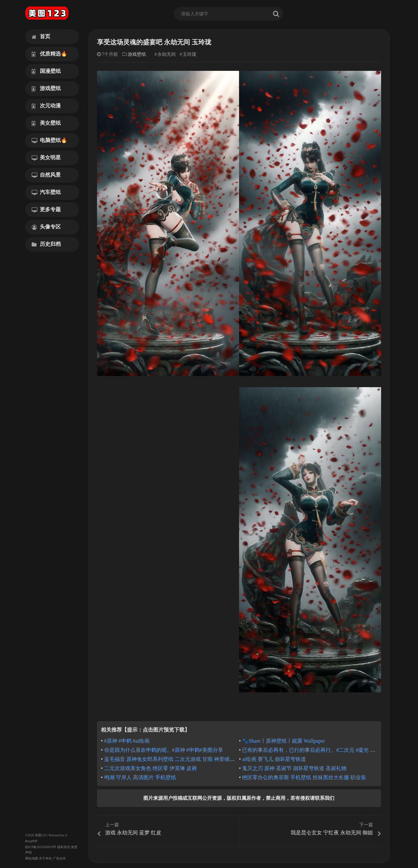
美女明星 (46, 158)
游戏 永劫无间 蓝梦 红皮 (167, 829)
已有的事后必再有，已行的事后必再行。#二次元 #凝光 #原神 (313, 750)
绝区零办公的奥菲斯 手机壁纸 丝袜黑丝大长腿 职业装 (304, 777)
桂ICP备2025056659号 (41, 847)
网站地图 (32, 858)
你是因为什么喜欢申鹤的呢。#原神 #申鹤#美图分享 (164, 750)
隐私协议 (64, 847)
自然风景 (46, 175)
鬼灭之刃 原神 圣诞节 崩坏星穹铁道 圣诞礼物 (294, 768)
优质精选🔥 (49, 54)
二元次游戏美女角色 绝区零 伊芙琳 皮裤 (151, 768)
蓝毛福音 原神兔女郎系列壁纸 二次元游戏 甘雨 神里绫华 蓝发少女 (181, 759)
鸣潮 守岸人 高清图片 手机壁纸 (140, 777)
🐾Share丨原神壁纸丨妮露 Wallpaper (283, 741)
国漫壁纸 (46, 71)
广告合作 (59, 858)
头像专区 (46, 227)
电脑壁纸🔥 (49, 140)
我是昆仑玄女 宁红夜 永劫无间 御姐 (311, 829)
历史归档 (46, 244)
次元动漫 (46, 106)
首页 (41, 37)
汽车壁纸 (46, 192)
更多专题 (46, 210)
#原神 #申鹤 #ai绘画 (127, 741)
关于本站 (45, 858)
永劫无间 (167, 54)
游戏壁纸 (46, 88)
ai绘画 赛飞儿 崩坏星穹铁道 (274, 759)
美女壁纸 (46, 123)
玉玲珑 (189, 54)
